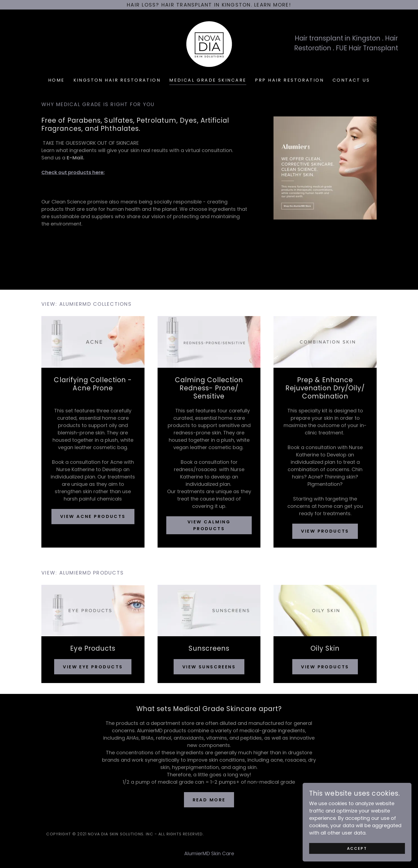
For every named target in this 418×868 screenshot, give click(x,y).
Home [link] (56, 80)
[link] (209, 43)
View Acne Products (93, 516)
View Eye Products (93, 667)
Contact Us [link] (351, 80)
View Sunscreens (209, 667)
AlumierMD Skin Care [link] (209, 853)
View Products (325, 531)
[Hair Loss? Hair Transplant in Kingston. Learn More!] (209, 5)
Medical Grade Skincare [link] (208, 80)
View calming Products (209, 525)
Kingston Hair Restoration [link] (117, 80)
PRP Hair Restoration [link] (289, 80)
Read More (209, 800)
